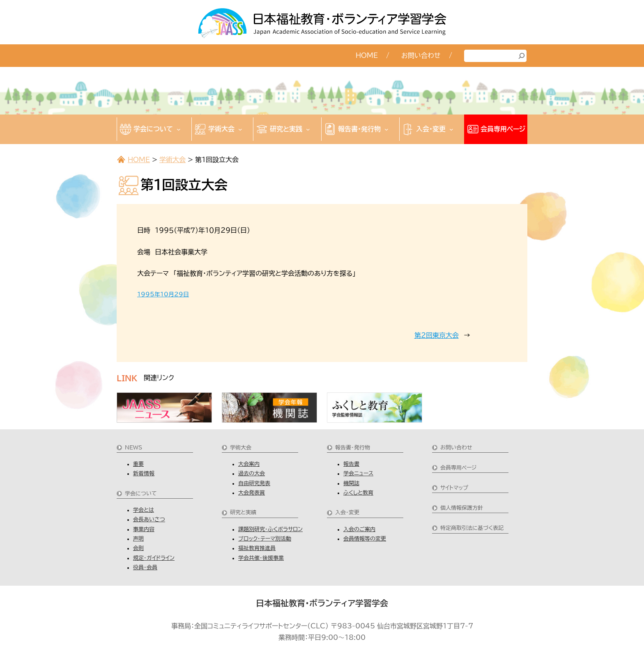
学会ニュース (358, 473)
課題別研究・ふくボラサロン (270, 529)
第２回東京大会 (437, 335)
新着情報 (144, 473)
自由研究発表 (254, 483)
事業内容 (144, 529)
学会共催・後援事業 (261, 558)
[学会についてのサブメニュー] (179, 129)
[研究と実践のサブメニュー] (308, 129)
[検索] (522, 56)
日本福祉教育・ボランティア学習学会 (322, 603)
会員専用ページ (458, 468)
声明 (138, 539)
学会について (141, 494)
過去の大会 (252, 473)
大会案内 (249, 464)
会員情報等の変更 (365, 539)
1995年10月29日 (163, 294)
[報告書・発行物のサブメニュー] (386, 129)
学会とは (144, 510)
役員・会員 (145, 567)
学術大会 (172, 160)
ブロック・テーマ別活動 (265, 539)
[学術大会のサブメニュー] (240, 129)
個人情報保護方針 (462, 508)
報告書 (351, 464)
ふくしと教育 (358, 493)
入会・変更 (347, 512)
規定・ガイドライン (154, 558)
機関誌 (351, 483)
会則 (138, 548)
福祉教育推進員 (257, 548)
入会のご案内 (359, 529)
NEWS (133, 448)
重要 (138, 464)
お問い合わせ (456, 448)
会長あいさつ (149, 519)
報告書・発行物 (353, 448)
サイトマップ (454, 488)
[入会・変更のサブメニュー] (451, 129)
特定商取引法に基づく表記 (472, 528)
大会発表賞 (252, 493)
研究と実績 (243, 512)
